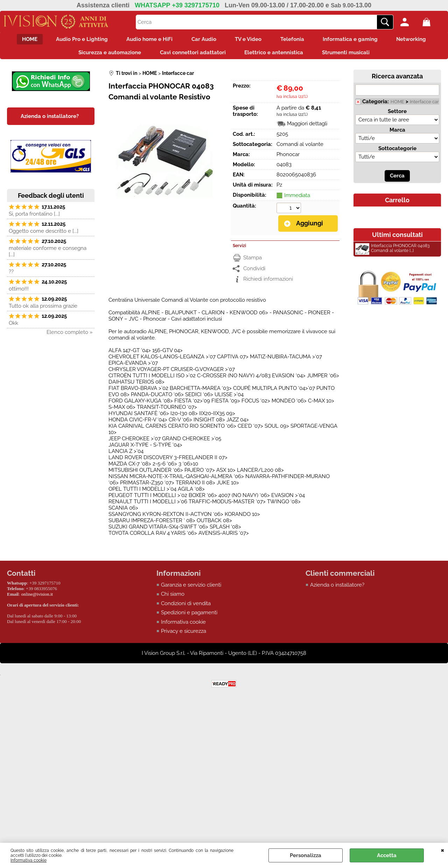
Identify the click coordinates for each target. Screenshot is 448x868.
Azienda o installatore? (337, 588)
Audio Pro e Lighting (76, 40)
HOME (22, 40)
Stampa (253, 260)
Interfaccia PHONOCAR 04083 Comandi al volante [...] (392, 252)
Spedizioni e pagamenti (189, 615)
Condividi (254, 271)
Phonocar (288, 157)
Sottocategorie (397, 152)
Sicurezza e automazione (107, 55)
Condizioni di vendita (186, 606)
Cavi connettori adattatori (192, 55)
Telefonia (296, 40)
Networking (419, 40)
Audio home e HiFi (146, 40)
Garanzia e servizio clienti (191, 588)
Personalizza (306, 855)
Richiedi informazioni (268, 282)
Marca (397, 133)
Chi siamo (173, 597)
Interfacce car (424, 105)
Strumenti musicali (349, 55)
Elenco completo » (70, 335)
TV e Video (250, 40)
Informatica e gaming (356, 40)
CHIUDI (443, 850)
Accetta (387, 855)
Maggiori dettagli (307, 127)
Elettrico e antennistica (275, 55)
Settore (397, 114)
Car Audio (203, 40)
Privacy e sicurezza (184, 634)
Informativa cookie (29, 860)
